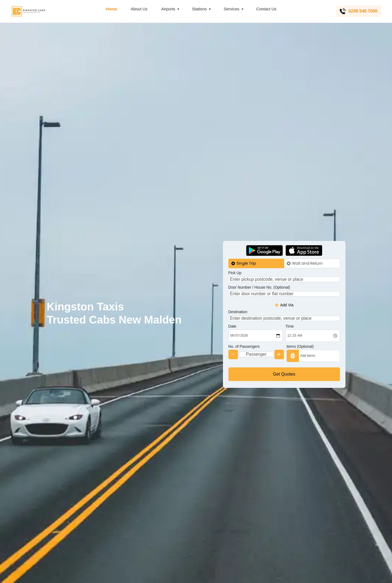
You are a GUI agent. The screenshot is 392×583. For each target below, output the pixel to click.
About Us (138, 9)
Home (111, 9)
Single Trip (246, 254)
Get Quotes (284, 383)
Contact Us (265, 9)
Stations (198, 9)
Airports (167, 9)
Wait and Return (307, 254)
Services (231, 9)
